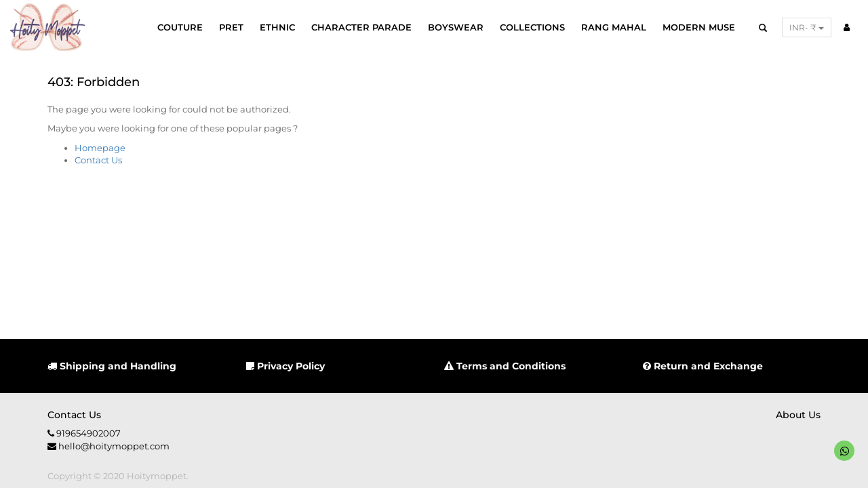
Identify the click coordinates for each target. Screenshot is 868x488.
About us (798, 415)
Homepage (100, 148)
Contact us (74, 415)
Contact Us (98, 160)
